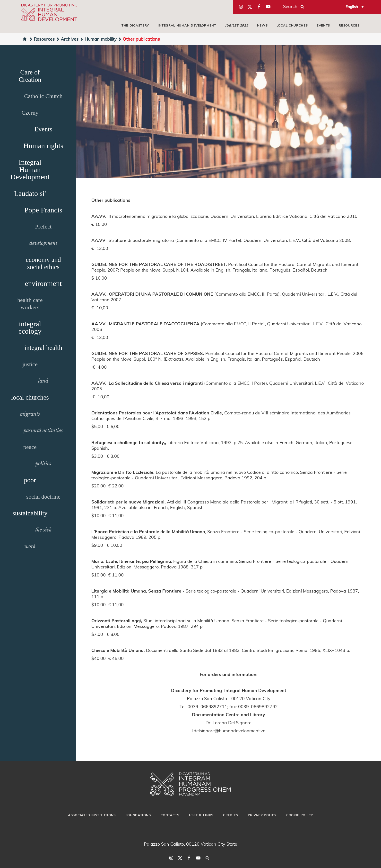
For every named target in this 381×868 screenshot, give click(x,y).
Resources (349, 25)
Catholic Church (43, 96)
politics (43, 464)
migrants (30, 414)
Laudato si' (30, 193)
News (262, 25)
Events (323, 25)
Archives (67, 39)
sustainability (30, 513)
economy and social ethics (43, 263)
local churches (292, 25)
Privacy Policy (262, 815)
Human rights (43, 146)
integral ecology (30, 327)
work (30, 546)
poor (30, 480)
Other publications (139, 39)
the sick (43, 530)
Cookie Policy (300, 815)
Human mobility (98, 39)
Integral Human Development (187, 25)
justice (30, 364)
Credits (230, 815)
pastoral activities (43, 430)
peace (30, 447)
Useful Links (201, 815)
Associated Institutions (92, 815)
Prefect (43, 227)
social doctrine (43, 497)
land (43, 381)
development (43, 243)
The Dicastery (135, 25)
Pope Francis (43, 210)
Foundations (138, 815)
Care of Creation (30, 76)
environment (43, 283)
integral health (43, 348)
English (352, 7)
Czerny (30, 113)
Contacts (170, 815)
